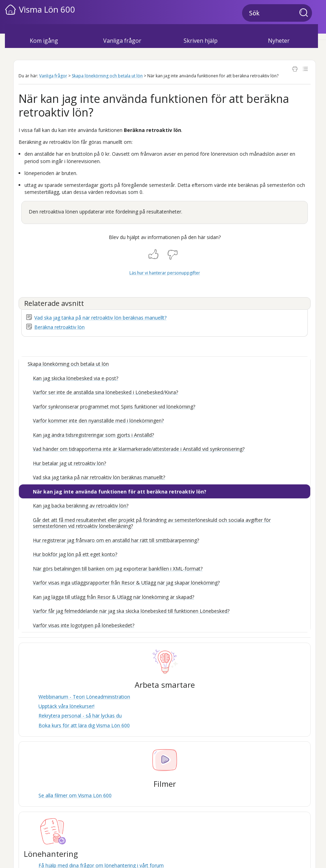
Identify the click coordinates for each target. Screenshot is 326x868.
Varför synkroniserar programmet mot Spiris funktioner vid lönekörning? (114, 407)
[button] (306, 13)
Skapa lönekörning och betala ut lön (107, 76)
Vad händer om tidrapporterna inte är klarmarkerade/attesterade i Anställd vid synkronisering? (139, 449)
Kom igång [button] (44, 41)
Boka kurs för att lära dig (84, 725)
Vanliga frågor (53, 76)
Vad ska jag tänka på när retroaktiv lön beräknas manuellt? (100, 318)
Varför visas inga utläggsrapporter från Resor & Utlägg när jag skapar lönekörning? (126, 583)
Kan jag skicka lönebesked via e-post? (76, 378)
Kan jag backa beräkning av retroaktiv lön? (81, 506)
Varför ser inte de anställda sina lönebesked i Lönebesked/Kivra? (105, 392)
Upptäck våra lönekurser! (66, 706)
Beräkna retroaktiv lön (59, 327)
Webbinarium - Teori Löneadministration (84, 697)
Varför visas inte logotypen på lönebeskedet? (84, 625)
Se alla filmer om (75, 795)
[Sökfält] (277, 13)
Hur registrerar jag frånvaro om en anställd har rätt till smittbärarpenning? (116, 540)
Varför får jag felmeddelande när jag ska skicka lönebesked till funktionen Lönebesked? (131, 611)
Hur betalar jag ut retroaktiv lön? (69, 463)
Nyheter (279, 41)
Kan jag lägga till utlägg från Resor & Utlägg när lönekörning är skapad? (114, 597)
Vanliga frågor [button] (122, 41)
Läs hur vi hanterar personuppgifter (165, 273)
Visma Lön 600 (47, 9)
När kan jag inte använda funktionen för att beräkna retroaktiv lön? (120, 492)
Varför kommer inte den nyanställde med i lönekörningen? (98, 421)
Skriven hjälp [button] (201, 41)
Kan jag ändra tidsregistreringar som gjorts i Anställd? (93, 435)
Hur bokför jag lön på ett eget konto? (75, 554)
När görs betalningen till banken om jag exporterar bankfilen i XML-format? (118, 569)
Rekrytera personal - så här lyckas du (80, 716)
